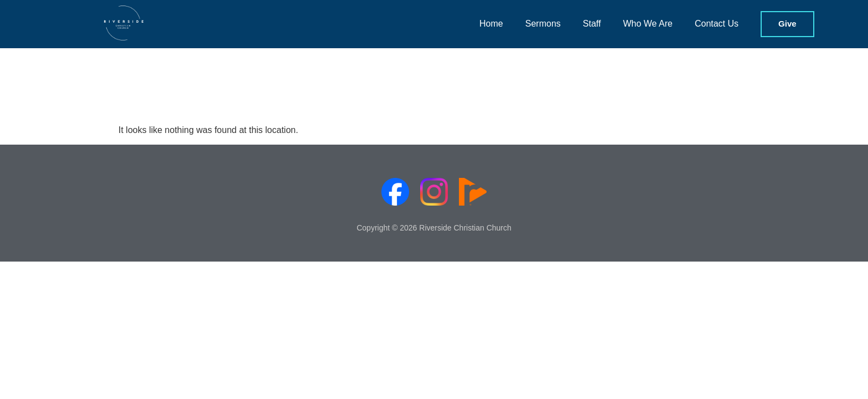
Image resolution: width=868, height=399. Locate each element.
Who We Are (648, 24)
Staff (592, 24)
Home (491, 24)
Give (787, 24)
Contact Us (717, 24)
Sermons (543, 24)
